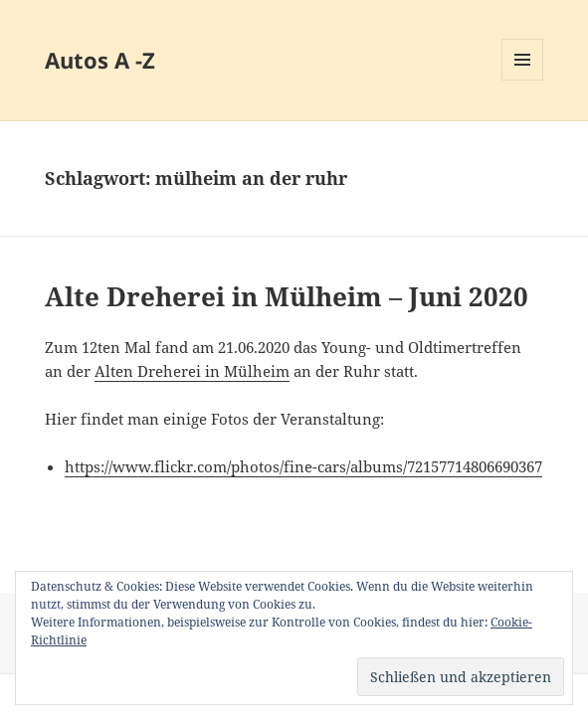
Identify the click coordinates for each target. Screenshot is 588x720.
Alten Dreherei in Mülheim (192, 371)
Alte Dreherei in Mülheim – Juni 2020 (287, 296)
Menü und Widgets (523, 80)
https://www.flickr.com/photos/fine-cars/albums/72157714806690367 (303, 466)
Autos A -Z (100, 60)
